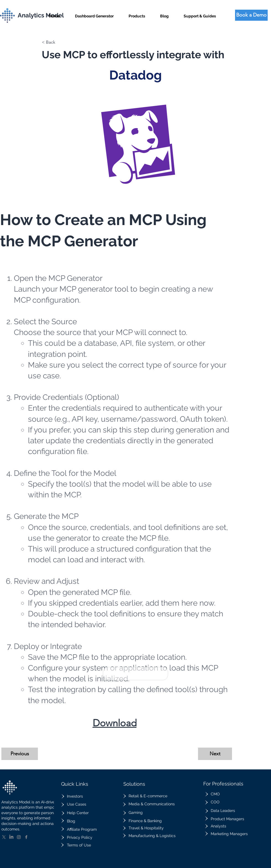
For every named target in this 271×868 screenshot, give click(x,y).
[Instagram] (19, 837)
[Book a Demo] (251, 15)
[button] (137, 14)
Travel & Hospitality (146, 828)
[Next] (215, 754)
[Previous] (20, 754)
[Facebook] (26, 837)
